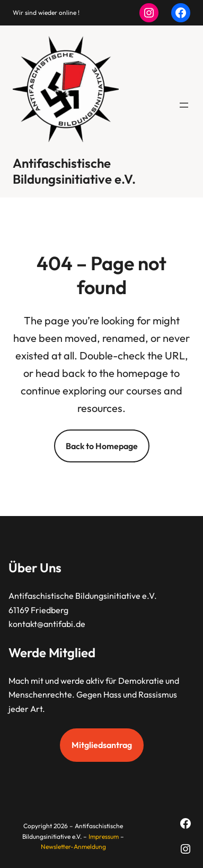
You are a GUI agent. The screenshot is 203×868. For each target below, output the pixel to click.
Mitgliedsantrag (102, 745)
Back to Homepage (102, 446)
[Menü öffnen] (184, 105)
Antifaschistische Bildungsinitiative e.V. (74, 171)
